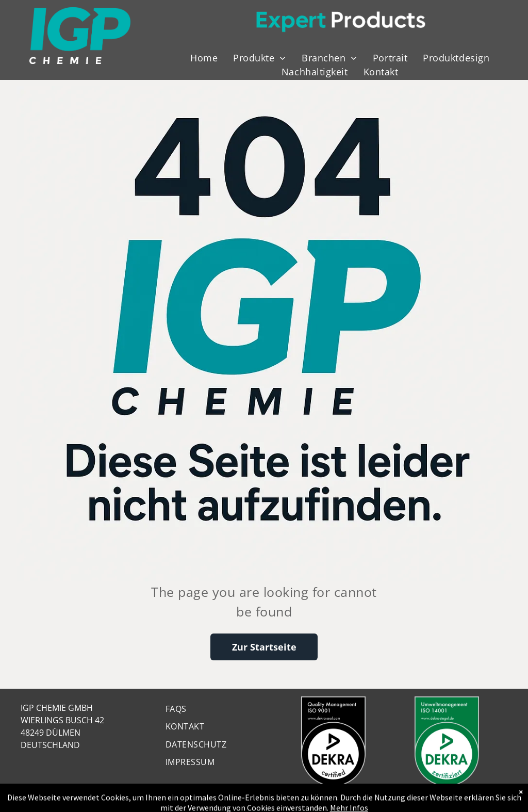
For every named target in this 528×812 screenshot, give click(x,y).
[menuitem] (204, 58)
